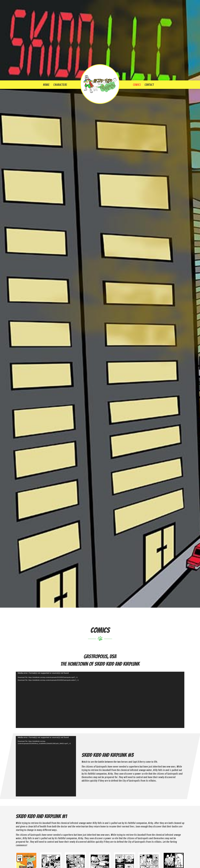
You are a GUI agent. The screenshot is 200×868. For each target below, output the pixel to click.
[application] (100, 700)
